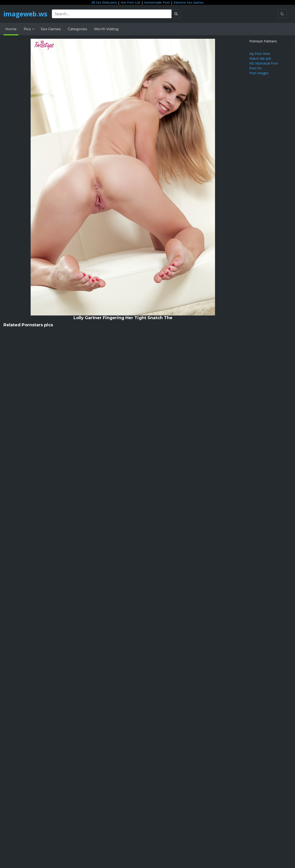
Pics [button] (28, 29)
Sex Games (51, 29)
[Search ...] (112, 14)
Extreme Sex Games (189, 2)
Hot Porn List (130, 2)
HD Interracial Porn (264, 63)
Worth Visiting (106, 29)
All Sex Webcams (104, 2)
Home (11, 29)
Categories (77, 29)
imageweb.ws (25, 14)
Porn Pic (256, 68)
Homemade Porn (157, 2)
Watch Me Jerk (260, 58)
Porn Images (259, 73)
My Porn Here (260, 54)
